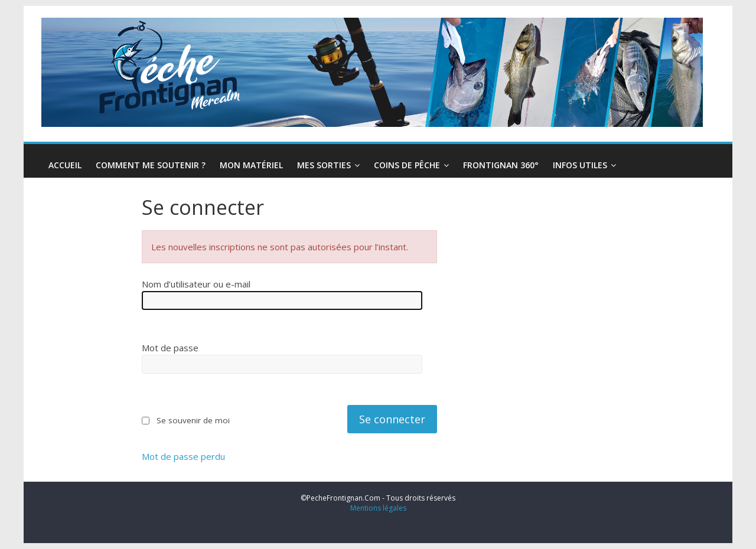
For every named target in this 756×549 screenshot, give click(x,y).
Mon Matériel (251, 165)
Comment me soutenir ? (151, 165)
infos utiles (580, 165)
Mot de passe (170, 348)
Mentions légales (378, 508)
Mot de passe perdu (183, 457)
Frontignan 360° (501, 165)
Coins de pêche (407, 165)
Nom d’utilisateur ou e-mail (196, 284)
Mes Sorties (324, 165)
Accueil (65, 165)
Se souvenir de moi (193, 420)
